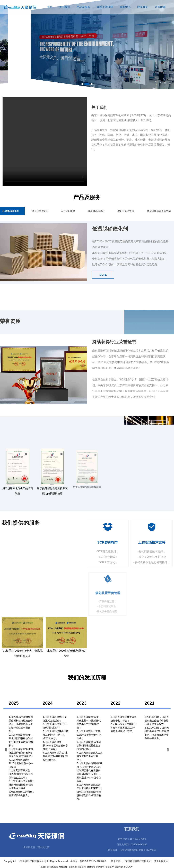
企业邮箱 (160, 7)
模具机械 (54, 867)
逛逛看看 (91, 867)
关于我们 (65, 7)
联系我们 (143, 7)
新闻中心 (125, 7)
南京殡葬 (110, 867)
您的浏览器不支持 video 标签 (45, 142)
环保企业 (63, 867)
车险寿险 (73, 867)
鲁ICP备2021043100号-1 (94, 861)
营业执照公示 (162, 861)
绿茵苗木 (82, 867)
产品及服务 (83, 7)
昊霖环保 (119, 867)
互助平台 (45, 867)
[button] (84, 84)
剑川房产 (128, 867)
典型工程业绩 (105, 7)
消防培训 (100, 867)
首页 (50, 7)
